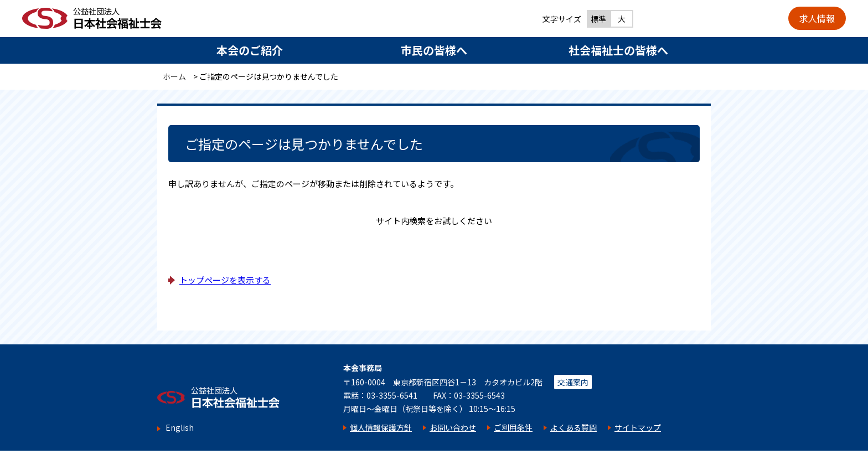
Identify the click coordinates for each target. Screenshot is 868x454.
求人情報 (817, 18)
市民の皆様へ (434, 50)
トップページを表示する (225, 280)
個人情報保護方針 (381, 427)
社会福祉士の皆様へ (618, 50)
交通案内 (573, 382)
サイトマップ (638, 427)
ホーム (174, 76)
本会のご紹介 (250, 50)
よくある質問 (573, 427)
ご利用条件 (513, 427)
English (180, 428)
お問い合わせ (453, 427)
